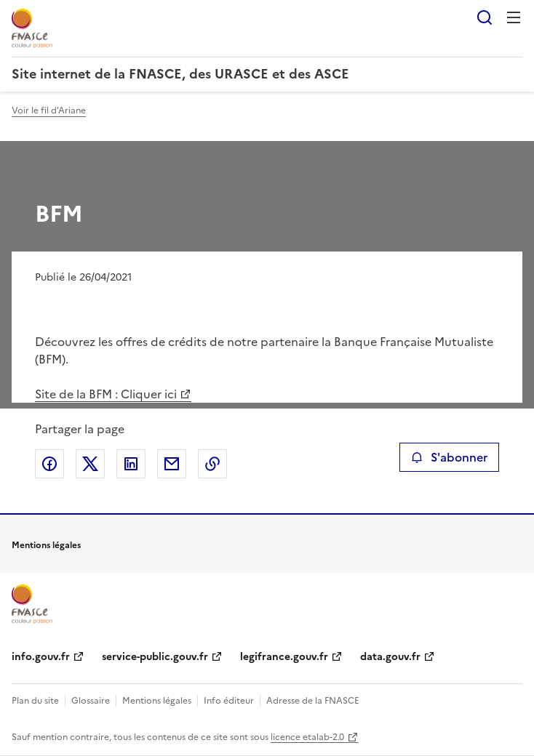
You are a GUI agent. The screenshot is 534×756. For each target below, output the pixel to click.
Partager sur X (90, 464)
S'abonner (449, 457)
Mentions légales (157, 701)
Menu (514, 17)
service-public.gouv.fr (155, 657)
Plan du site (35, 701)
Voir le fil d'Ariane (49, 110)
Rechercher (485, 17)
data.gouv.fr (390, 657)
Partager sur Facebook (49, 464)
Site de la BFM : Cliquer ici (106, 394)
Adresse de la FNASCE (313, 701)
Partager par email (172, 464)
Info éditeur (229, 701)
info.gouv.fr (41, 657)
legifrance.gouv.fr (284, 657)
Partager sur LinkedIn (131, 464)
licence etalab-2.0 (307, 737)
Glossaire (91, 701)
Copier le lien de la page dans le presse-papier (212, 464)
